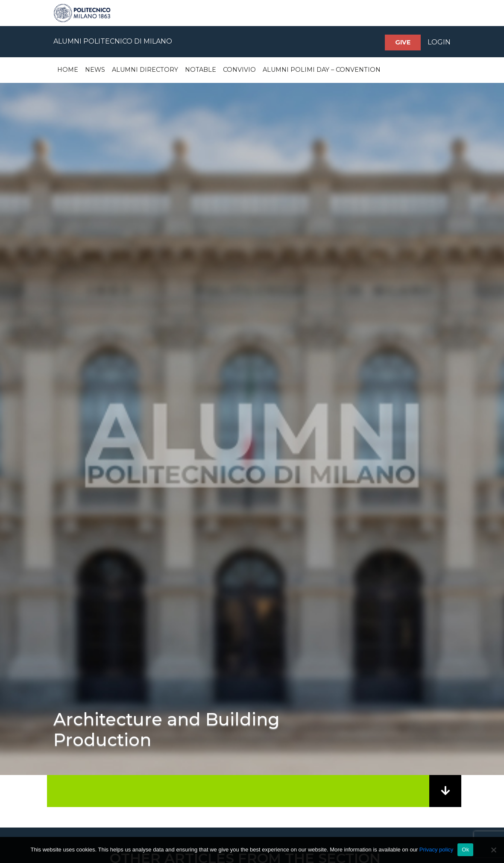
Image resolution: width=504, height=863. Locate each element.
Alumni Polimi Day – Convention (322, 70)
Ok (465, 850)
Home (68, 70)
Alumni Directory (145, 70)
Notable (201, 70)
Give (403, 42)
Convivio (239, 70)
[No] (493, 850)
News (95, 70)
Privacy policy (436, 850)
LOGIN (439, 42)
